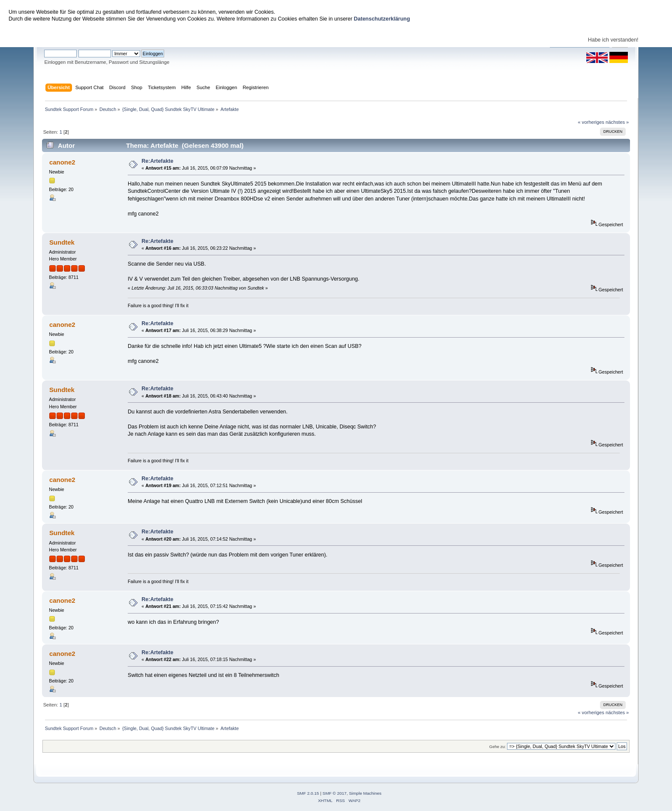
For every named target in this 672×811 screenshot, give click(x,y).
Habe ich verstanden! (613, 40)
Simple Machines (365, 793)
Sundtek (62, 242)
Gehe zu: (497, 747)
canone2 (62, 162)
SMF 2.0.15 (308, 793)
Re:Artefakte (157, 161)
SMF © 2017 (335, 793)
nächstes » (617, 122)
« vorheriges (591, 122)
